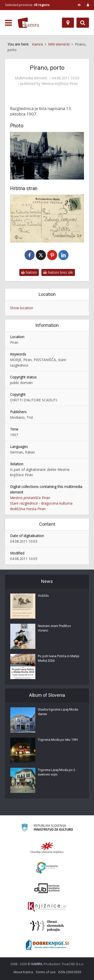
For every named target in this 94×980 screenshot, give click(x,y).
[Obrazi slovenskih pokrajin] (47, 926)
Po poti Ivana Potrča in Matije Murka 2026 (59, 658)
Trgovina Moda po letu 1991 (58, 740)
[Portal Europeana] (47, 868)
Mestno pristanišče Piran (30, 498)
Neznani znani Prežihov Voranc (54, 628)
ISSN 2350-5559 (70, 972)
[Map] (68, 23)
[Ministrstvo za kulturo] (47, 828)
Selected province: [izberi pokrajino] (27, 5)
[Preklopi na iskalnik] (83, 23)
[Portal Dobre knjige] (47, 945)
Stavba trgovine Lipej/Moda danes (58, 712)
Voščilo (43, 596)
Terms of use (46, 972)
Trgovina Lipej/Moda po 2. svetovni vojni (57, 772)
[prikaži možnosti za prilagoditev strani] (79, 5)
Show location (22, 308)
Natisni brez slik (58, 272)
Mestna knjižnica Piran (60, 84)
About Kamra (23, 972)
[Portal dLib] (47, 888)
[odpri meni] (8, 23)
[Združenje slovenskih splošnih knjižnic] (47, 907)
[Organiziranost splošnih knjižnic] (47, 848)
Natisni (29, 272)
